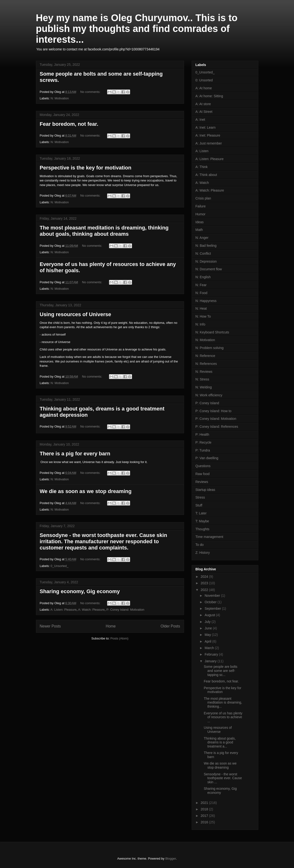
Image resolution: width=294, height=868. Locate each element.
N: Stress (202, 379)
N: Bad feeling (206, 246)
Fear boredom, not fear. (69, 124)
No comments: (91, 92)
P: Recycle (204, 442)
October (211, 602)
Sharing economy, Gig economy (80, 591)
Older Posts (170, 626)
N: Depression (206, 261)
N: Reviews (204, 372)
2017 (205, 816)
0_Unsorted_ (59, 566)
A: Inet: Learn (206, 127)
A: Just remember (209, 143)
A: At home (204, 88)
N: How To (203, 316)
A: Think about (206, 175)
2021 (205, 803)
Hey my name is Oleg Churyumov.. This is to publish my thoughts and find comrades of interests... (137, 29)
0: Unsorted (204, 80)
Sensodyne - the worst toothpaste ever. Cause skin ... (223, 778)
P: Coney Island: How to (213, 411)
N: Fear (201, 285)
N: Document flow (209, 269)
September (213, 609)
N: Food (202, 293)
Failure (201, 206)
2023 (205, 583)
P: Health (202, 434)
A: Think (202, 167)
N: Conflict (203, 253)
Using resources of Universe (75, 314)
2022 (205, 590)
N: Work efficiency (209, 395)
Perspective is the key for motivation (86, 168)
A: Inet (200, 120)
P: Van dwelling (207, 458)
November (213, 596)
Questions (203, 466)
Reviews (202, 482)
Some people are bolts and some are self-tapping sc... (220, 671)
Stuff (199, 505)
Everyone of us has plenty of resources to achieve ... (223, 717)
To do (200, 545)
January (211, 661)
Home (111, 626)
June (209, 628)
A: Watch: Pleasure (91, 610)
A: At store (203, 104)
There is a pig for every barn (75, 454)
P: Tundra (203, 450)
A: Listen (202, 151)
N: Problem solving (210, 348)
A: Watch (202, 183)
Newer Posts (50, 626)
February (212, 654)
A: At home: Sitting (209, 96)
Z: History (203, 553)
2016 (205, 822)
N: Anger (202, 238)
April (208, 641)
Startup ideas (205, 490)
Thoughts (202, 529)
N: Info (200, 324)
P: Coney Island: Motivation (125, 610)
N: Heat (201, 308)
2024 (205, 577)
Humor (201, 214)
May (208, 635)
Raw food (203, 474)
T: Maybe (202, 521)
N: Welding (204, 387)
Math (199, 230)
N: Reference (205, 356)
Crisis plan (203, 198)
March (210, 648)
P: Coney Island (207, 403)
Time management (209, 537)
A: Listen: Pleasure (63, 610)
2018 (205, 809)
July (208, 622)
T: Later (201, 513)
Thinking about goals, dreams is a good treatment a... (220, 742)
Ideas (200, 222)
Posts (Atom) (119, 638)
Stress (200, 497)
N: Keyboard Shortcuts (212, 332)
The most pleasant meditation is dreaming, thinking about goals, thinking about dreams (104, 231)
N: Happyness (206, 301)
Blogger (171, 859)
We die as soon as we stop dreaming (86, 491)
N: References (206, 364)
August (210, 615)
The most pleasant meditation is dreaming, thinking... (223, 703)
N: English (203, 277)
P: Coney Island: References (217, 427)
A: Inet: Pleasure (208, 135)
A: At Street (204, 112)
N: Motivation (60, 98)
